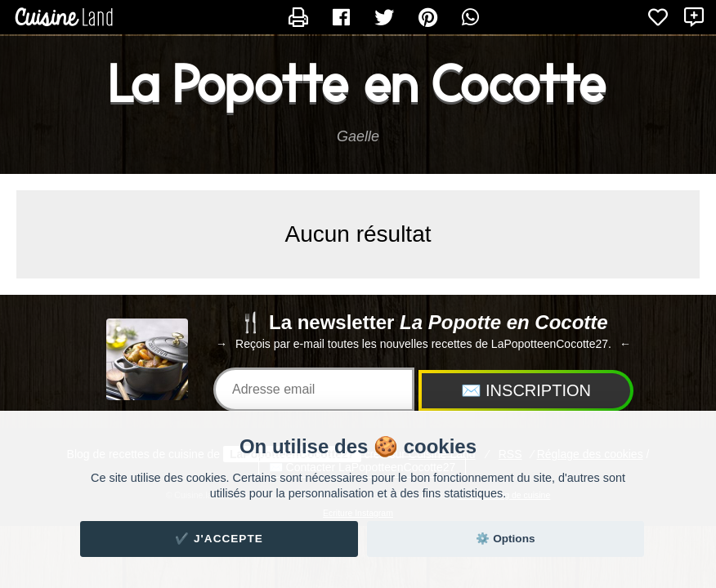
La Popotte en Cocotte (358, 84)
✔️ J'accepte (219, 539)
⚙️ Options (505, 539)
